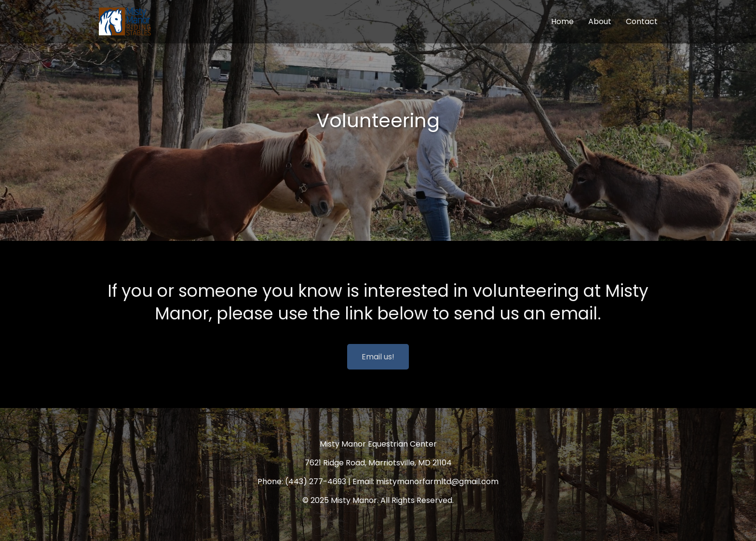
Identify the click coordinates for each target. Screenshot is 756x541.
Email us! (378, 357)
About (600, 21)
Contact (642, 21)
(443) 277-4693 (316, 482)
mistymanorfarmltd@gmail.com (437, 482)
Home (562, 21)
